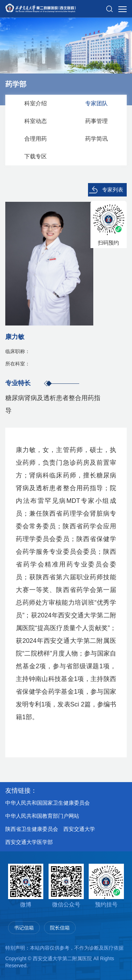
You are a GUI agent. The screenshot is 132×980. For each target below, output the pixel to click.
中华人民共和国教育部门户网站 (42, 816)
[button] (109, 6)
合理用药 (36, 139)
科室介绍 (36, 103)
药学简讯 (96, 139)
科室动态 (36, 121)
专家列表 (113, 190)
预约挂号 (106, 886)
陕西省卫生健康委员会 (32, 829)
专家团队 (96, 103)
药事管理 (96, 121)
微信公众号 (66, 886)
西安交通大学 (79, 829)
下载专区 (36, 156)
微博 (26, 886)
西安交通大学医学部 (29, 842)
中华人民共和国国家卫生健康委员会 (48, 803)
